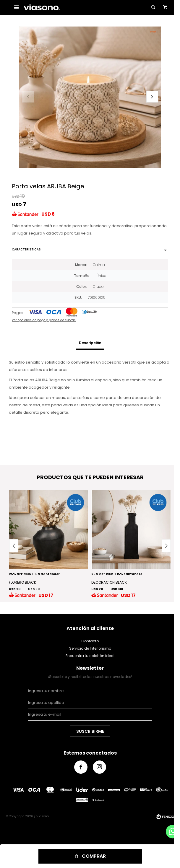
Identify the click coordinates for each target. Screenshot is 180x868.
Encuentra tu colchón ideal (90, 656)
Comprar (94, 856)
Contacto (90, 641)
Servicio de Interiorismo (90, 648)
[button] (152, 97)
